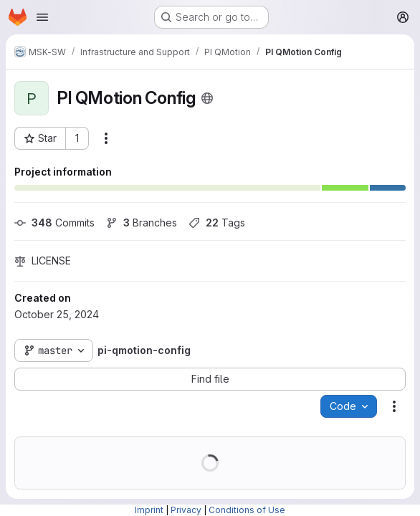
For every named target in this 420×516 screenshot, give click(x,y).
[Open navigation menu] (42, 17)
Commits (54, 223)
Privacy (186, 510)
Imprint (149, 510)
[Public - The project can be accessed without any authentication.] (207, 98)
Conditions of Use (247, 510)
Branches (142, 223)
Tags (217, 223)
